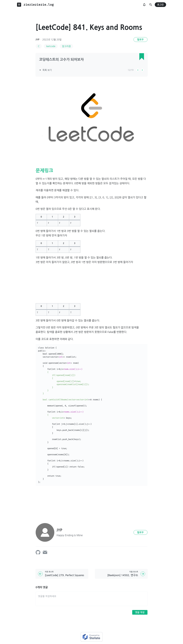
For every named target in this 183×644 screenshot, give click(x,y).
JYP (38, 40)
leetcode (51, 46)
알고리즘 (66, 46)
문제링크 (44, 171)
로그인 (160, 5)
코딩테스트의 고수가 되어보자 (62, 60)
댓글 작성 (140, 612)
